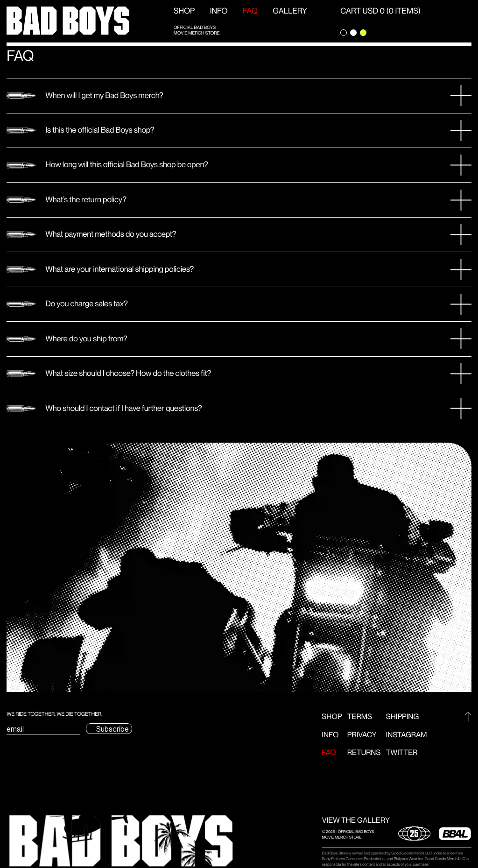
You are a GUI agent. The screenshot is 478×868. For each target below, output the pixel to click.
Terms (360, 717)
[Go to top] (468, 717)
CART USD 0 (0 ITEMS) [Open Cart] (380, 11)
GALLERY (290, 11)
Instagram (407, 735)
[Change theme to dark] (344, 33)
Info (219, 11)
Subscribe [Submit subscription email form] (112, 729)
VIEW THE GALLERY (356, 821)
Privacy (362, 735)
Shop (184, 11)
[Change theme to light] (353, 33)
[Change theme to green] (363, 33)
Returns (364, 753)
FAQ (250, 11)
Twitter (402, 753)
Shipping (403, 717)
